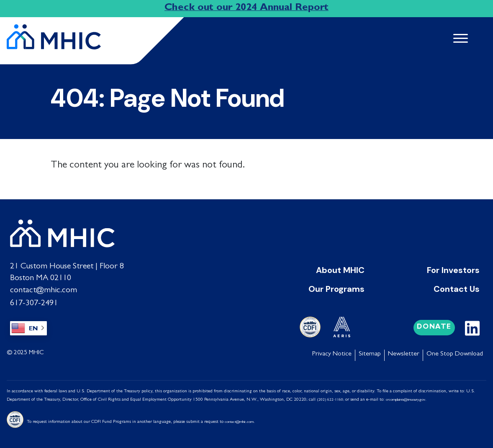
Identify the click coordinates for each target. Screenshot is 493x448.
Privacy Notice (332, 353)
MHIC (37, 351)
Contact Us (457, 288)
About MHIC (340, 270)
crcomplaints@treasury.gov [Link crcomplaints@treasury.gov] (406, 398)
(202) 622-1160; (330, 398)
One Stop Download (455, 353)
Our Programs (336, 288)
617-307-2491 (33, 302)
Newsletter (404, 353)
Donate (434, 325)
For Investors (453, 270)
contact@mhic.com (44, 290)
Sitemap (370, 353)
